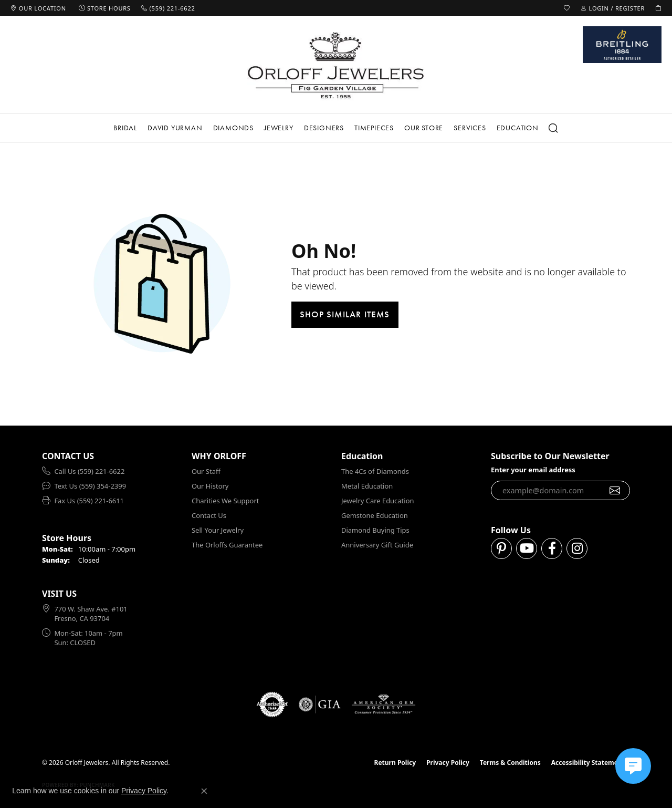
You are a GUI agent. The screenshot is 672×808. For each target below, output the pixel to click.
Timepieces (374, 128)
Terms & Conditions (510, 763)
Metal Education (367, 486)
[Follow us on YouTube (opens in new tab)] (527, 548)
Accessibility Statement (588, 763)
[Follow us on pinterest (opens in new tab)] (501, 548)
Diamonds (233, 128)
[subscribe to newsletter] (615, 491)
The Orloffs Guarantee (227, 545)
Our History (210, 486)
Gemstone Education (375, 515)
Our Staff (206, 471)
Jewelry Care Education (377, 501)
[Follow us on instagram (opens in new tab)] (577, 548)
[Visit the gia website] (320, 705)
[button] (567, 8)
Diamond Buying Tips (375, 530)
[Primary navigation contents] (336, 128)
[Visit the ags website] (384, 705)
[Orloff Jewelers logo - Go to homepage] (336, 65)
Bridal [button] (125, 128)
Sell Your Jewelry (218, 530)
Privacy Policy (448, 763)
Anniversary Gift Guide (377, 545)
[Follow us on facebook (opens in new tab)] (552, 548)
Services (470, 128)
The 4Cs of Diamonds (375, 471)
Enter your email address (533, 470)
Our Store (424, 128)
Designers (324, 128)
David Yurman (175, 128)
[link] (38, 8)
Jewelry (279, 128)
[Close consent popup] (204, 791)
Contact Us (209, 515)
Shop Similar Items (345, 314)
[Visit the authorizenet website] (272, 705)
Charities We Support (225, 501)
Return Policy (395, 763)
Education (518, 128)
